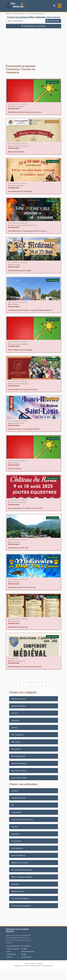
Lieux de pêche (26, 958)
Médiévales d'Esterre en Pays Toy (22, 588)
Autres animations (19, 700)
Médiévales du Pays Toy (18, 628)
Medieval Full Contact (20, 863)
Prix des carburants (14, 947)
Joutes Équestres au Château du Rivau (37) (26, 509)
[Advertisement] (34, 45)
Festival (14, 728)
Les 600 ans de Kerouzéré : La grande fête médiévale (30, 311)
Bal (13, 806)
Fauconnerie (16, 842)
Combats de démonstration (22, 820)
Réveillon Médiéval (19, 764)
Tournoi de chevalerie (20, 899)
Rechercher (53, 22)
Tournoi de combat (19, 779)
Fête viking (16, 743)
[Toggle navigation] (59, 6)
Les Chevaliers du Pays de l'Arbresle (23, 390)
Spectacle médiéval (19, 771)
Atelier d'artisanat (18, 799)
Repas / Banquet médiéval (22, 878)
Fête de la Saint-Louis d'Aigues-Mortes (24, 430)
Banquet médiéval (19, 707)
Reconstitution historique (21, 870)
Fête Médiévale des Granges (20, 271)
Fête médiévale (52, 83)
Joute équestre (17, 849)
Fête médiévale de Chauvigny (20, 350)
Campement (16, 813)
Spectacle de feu (18, 892)
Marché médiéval (52, 122)
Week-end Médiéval (16, 152)
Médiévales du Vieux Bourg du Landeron (25, 113)
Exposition (16, 721)
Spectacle (15, 885)
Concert (14, 714)
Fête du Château (15, 469)
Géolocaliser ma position (33, 27)
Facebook (40, 964)
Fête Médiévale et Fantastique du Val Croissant (27, 232)
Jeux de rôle (16, 750)
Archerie (15, 791)
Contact (27, 964)
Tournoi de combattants (21, 906)
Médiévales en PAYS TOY (18, 548)
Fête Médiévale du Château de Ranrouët (25, 667)
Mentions (33, 964)
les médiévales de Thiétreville (20, 192)
